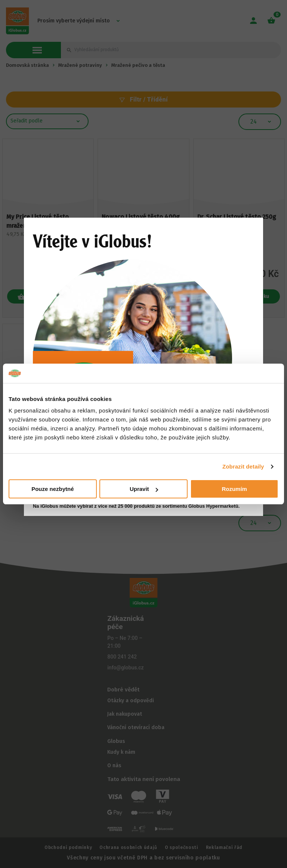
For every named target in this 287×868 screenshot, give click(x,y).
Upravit (144, 489)
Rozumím (234, 489)
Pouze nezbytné (53, 489)
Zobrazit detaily (243, 466)
